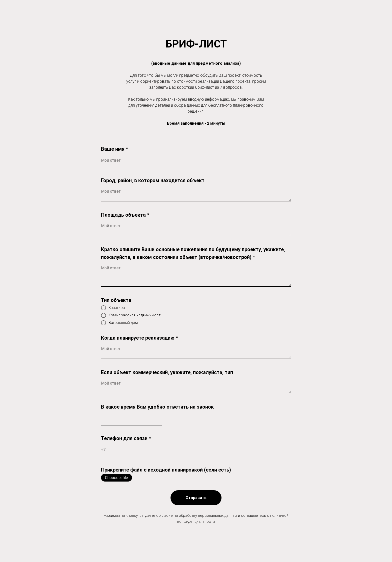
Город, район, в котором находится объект (153, 180)
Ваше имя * (114, 149)
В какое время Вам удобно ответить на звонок (157, 407)
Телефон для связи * (126, 438)
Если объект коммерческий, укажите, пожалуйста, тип (167, 372)
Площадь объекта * (125, 215)
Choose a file (116, 478)
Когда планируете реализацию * (139, 338)
